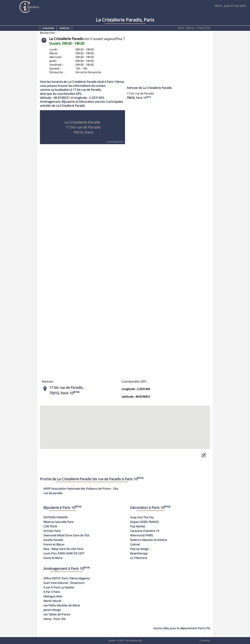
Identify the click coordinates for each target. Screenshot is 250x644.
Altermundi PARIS (141, 535)
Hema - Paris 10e (54, 619)
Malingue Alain (53, 596)
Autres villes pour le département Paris (182, 628)
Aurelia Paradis (53, 540)
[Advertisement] (165, 61)
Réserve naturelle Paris (59, 522)
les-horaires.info (134, 640)
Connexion (205, 640)
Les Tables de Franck (57, 614)
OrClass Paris (52, 531)
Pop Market (138, 526)
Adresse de (149, 88)
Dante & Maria (53, 558)
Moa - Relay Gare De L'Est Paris (63, 549)
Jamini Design (52, 610)
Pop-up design (139, 549)
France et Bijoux (54, 544)
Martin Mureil (52, 601)
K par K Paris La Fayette (59, 587)
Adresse (64, 28)
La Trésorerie (139, 558)
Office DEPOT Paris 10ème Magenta (67, 578)
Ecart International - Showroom (64, 583)
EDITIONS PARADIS (56, 517)
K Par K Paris (52, 592)
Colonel (135, 544)
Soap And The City (142, 517)
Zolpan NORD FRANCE (144, 522)
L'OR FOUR (50, 526)
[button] (125, 424)
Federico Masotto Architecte (149, 540)
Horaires (48, 28)
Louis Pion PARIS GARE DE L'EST (64, 553)
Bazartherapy (139, 553)
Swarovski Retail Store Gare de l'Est (66, 535)
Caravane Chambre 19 (145, 531)
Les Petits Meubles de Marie (62, 605)
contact (112, 640)
